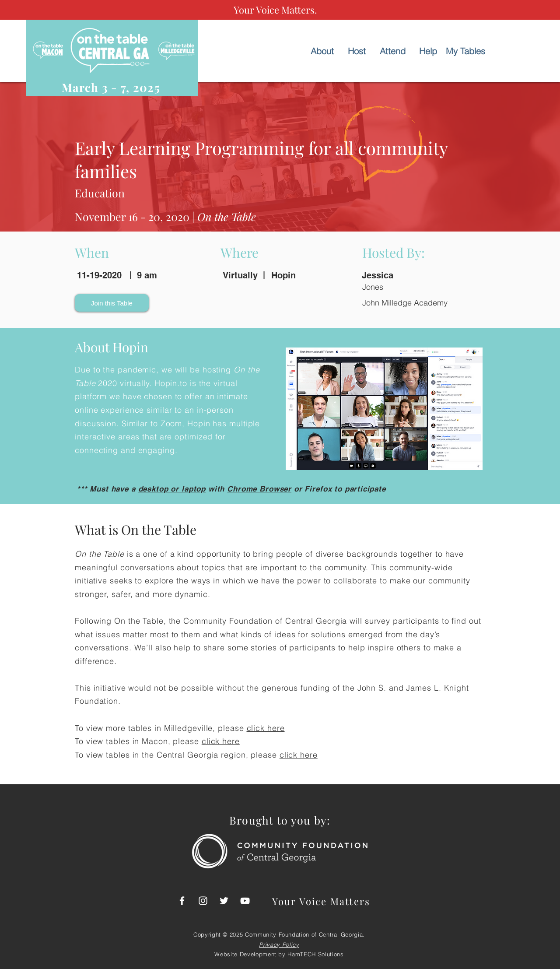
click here (266, 728)
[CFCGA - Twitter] (224, 901)
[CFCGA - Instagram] (203, 901)
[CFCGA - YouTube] (245, 901)
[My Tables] (465, 51)
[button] (112, 303)
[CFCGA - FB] (182, 901)
